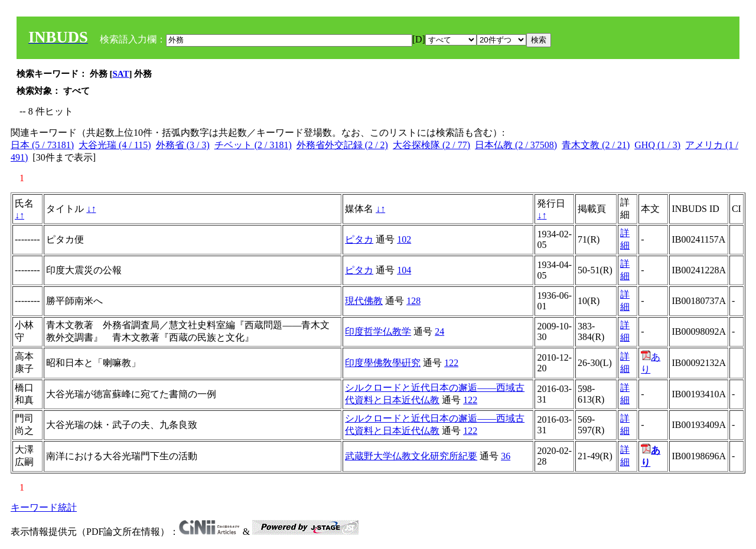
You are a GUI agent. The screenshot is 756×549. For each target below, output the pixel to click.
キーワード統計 (44, 507)
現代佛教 (364, 301)
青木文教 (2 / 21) (596, 145)
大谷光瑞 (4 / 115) (115, 145)
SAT (121, 74)
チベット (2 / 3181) (253, 145)
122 (451, 363)
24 (439, 331)
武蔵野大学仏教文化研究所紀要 (411, 456)
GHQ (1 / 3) (657, 145)
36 (506, 456)
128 (413, 301)
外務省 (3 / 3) (183, 145)
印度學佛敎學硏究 (383, 363)
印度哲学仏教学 (378, 331)
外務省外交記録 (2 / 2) (342, 145)
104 (404, 270)
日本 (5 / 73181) (42, 145)
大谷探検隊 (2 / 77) (431, 145)
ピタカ (359, 239)
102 (404, 239)
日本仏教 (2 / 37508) (516, 145)
